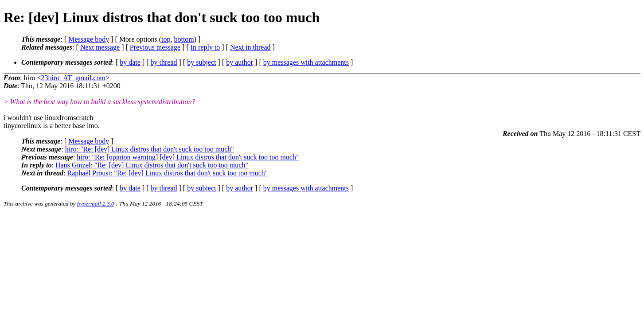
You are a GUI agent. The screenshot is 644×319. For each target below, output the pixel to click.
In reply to (205, 47)
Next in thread (250, 47)
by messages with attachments (306, 62)
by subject (201, 62)
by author (240, 62)
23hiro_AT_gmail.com (73, 78)
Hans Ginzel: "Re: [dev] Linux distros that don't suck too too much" (152, 165)
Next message (100, 47)
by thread (164, 62)
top (166, 39)
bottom (184, 39)
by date (130, 62)
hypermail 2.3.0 (96, 204)
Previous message (155, 47)
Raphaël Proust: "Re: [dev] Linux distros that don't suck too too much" (168, 173)
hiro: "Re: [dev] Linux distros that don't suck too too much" (150, 149)
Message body (89, 39)
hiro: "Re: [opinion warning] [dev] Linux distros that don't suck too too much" (188, 157)
